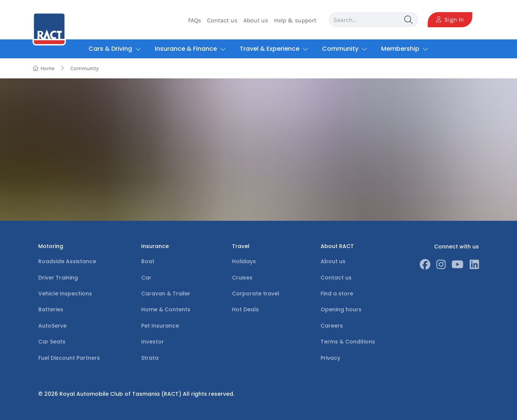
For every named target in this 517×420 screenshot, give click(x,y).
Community (85, 68)
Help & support (295, 20)
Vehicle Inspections (65, 294)
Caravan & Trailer (166, 294)
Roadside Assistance (67, 261)
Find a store (337, 294)
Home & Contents (166, 309)
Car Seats (52, 342)
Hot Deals (245, 309)
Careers (332, 326)
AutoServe (52, 326)
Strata (150, 358)
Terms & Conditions (348, 342)
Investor (153, 342)
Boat (148, 261)
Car (146, 278)
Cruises (242, 278)
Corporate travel (256, 294)
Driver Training (58, 278)
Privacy (330, 358)
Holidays (244, 261)
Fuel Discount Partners (69, 358)
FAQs (195, 20)
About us (256, 20)
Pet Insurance (160, 326)
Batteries (51, 309)
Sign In (450, 20)
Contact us (222, 20)
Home (44, 68)
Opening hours (341, 309)
